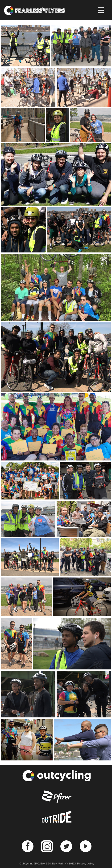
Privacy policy (86, 864)
